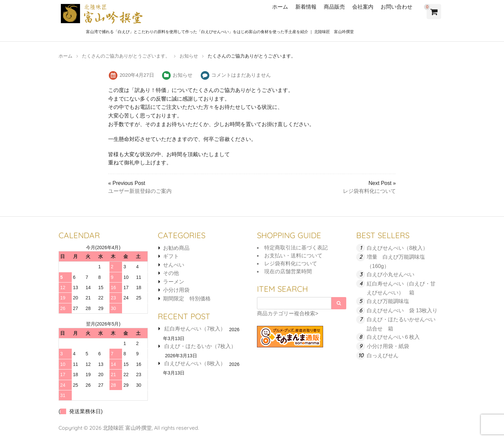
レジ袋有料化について (369, 191)
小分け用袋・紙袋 (388, 346)
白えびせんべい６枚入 (393, 337)
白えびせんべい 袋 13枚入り (402, 310)
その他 (171, 273)
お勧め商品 (176, 248)
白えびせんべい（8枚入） (195, 363)
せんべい (174, 265)
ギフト (171, 256)
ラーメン (174, 282)
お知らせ (183, 75)
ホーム (280, 7)
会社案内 (363, 7)
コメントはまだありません (241, 75)
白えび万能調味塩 (388, 301)
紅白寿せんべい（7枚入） (195, 329)
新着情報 (306, 7)
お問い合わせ (397, 7)
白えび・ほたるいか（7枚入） (200, 346)
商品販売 (334, 7)
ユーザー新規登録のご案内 (140, 191)
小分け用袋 (176, 290)
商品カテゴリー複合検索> (288, 313)
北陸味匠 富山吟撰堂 (127, 428)
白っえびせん (383, 355)
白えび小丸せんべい (391, 274)
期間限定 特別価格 (187, 299)
